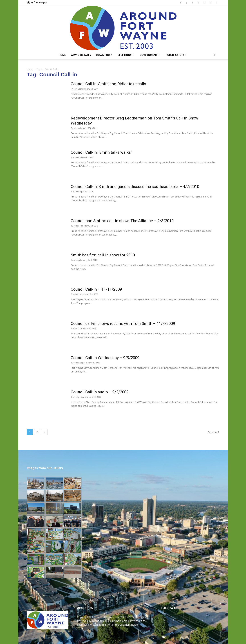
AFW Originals (81, 55)
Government (149, 55)
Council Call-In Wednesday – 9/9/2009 (105, 358)
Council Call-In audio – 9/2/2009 (100, 392)
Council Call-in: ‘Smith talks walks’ (101, 152)
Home (62, 55)
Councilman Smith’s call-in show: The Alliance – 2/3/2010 (122, 221)
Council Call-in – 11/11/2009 (96, 289)
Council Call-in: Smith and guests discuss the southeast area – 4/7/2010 (135, 187)
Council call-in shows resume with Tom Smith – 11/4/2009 (123, 324)
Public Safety (176, 55)
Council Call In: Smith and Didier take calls (108, 84)
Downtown (104, 55)
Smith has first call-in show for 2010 (103, 255)
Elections (125, 55)
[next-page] (45, 432)
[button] (215, 55)
